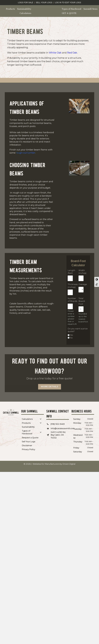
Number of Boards (72, 300)
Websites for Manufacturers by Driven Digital (54, 464)
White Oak (55, 53)
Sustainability (24, 9)
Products (10, 9)
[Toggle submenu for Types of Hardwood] (41, 432)
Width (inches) (82, 272)
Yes (71, 335)
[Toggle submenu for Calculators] (41, 419)
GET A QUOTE (69, 13)
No (71, 338)
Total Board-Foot (82, 301)
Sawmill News (90, 9)
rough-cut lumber (26, 153)
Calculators (25, 13)
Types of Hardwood (71, 9)
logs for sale (26, 3)
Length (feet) (71, 272)
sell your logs (44, 3)
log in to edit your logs (68, 3)
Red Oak (72, 53)
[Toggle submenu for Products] (41, 423)
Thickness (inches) (73, 286)
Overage (83, 284)
